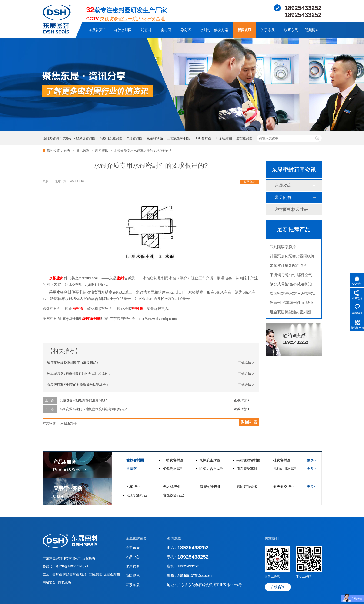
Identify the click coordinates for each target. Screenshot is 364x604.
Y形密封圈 (135, 138)
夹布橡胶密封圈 (249, 460)
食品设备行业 (174, 495)
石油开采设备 (247, 487)
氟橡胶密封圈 (210, 460)
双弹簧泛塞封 (173, 469)
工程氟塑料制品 (179, 138)
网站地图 (50, 582)
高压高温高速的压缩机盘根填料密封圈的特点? (93, 409)
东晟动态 (283, 185)
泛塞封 (146, 30)
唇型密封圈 (244, 138)
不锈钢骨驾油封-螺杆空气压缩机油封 (300, 276)
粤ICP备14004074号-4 (72, 566)
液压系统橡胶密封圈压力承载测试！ (73, 363)
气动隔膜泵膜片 (283, 249)
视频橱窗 (312, 30)
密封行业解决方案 (214, 30)
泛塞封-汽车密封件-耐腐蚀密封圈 (297, 304)
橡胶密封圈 (123, 30)
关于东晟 (268, 30)
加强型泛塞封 (247, 469)
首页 (67, 150)
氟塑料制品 (155, 138)
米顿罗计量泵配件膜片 (288, 267)
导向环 (186, 30)
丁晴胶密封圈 (173, 460)
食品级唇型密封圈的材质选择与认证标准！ (78, 385)
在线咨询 (278, 587)
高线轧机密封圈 (111, 138)
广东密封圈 (224, 138)
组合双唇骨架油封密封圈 (290, 314)
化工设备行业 (137, 495)
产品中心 (133, 557)
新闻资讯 (244, 30)
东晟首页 (96, 30)
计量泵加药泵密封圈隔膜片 (292, 258)
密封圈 (166, 30)
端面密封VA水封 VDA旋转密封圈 (297, 295)
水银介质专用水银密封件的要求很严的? (143, 150)
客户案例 (133, 566)
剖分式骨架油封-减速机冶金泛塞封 (298, 286)
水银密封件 (69, 423)
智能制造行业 (210, 487)
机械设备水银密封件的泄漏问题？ (84, 400)
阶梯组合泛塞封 (212, 469)
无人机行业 (172, 487)
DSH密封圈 (203, 138)
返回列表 (250, 182)
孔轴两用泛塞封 (285, 469)
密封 (60, 278)
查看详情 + (241, 400)
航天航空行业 (284, 487)
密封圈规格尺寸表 (291, 210)
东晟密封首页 (136, 538)
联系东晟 (291, 30)
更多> (311, 460)
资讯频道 (83, 150)
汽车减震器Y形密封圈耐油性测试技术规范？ (79, 374)
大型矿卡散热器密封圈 (79, 138)
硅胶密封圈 (282, 460)
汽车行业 (133, 487)
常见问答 (283, 197)
